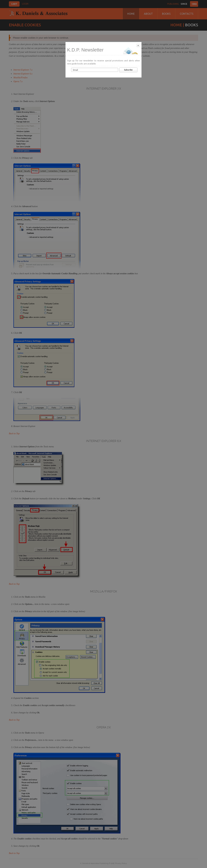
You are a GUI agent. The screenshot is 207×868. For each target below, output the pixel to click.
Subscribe (128, 70)
